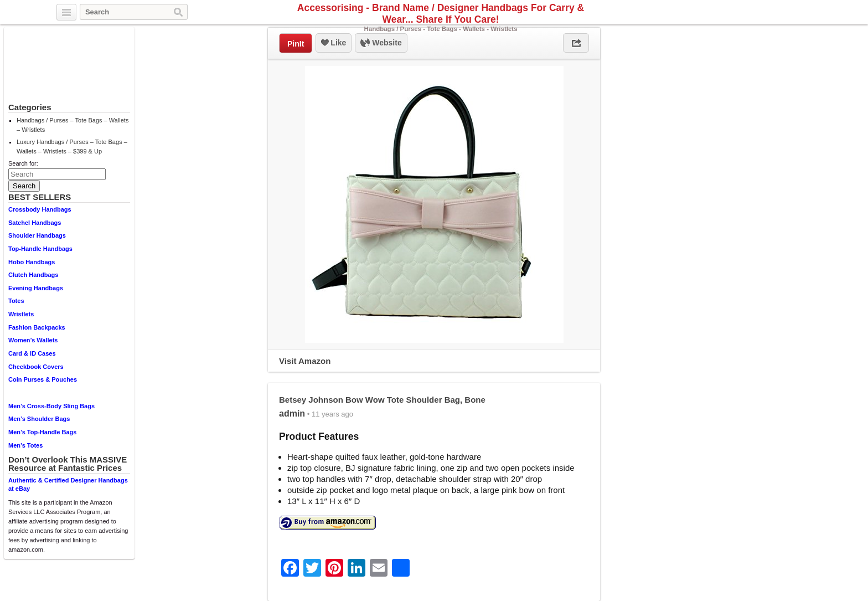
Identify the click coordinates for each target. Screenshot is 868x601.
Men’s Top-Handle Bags (42, 432)
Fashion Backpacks (37, 327)
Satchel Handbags (35, 223)
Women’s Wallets (33, 340)
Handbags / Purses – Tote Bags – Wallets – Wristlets (73, 125)
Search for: (23, 163)
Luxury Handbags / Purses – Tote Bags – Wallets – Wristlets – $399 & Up (72, 147)
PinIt (296, 44)
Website (381, 43)
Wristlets (21, 314)
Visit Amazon (305, 361)
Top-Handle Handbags (40, 249)
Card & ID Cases (32, 353)
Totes (16, 301)
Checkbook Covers (36, 367)
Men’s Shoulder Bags (39, 419)
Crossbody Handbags (40, 209)
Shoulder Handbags (37, 235)
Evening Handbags (36, 288)
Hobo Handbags (32, 262)
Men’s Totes (25, 445)
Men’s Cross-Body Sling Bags (51, 406)
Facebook (792, 13)
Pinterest (804, 13)
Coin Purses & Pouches (43, 379)
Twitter (779, 13)
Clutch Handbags (33, 275)
